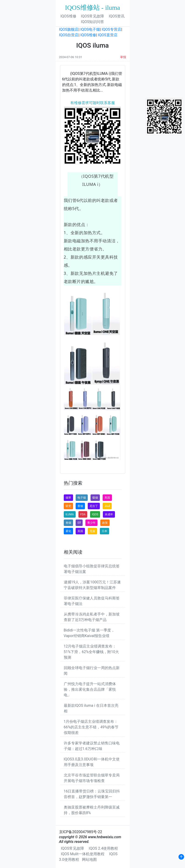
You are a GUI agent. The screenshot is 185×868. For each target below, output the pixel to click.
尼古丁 (94, 506)
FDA (83, 514)
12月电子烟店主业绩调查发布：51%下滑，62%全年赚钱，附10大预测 (91, 652)
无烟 (92, 531)
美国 (107, 498)
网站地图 (89, 860)
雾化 (68, 531)
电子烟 (82, 498)
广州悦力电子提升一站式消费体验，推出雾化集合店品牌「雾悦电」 (90, 689)
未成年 (109, 514)
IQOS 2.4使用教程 (103, 848)
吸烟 (95, 498)
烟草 (68, 498)
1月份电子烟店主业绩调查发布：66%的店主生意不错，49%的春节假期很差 (91, 727)
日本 (104, 531)
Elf (79, 523)
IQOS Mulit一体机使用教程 (83, 854)
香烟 (80, 506)
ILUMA (70, 514)
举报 (123, 57)
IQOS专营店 (111, 29)
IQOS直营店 (108, 35)
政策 (105, 523)
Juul (107, 506)
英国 (80, 531)
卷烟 (68, 523)
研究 (68, 506)
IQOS (95, 514)
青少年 (91, 523)
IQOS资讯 (117, 16)
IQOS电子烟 (90, 29)
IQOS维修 (68, 16)
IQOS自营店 (69, 35)
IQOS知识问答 (93, 22)
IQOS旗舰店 (69, 29)
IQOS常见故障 (93, 16)
